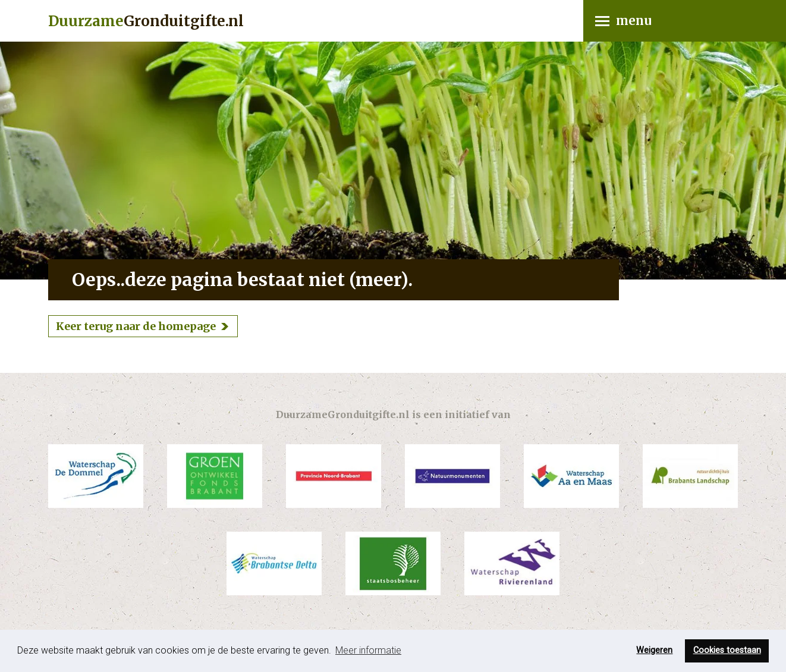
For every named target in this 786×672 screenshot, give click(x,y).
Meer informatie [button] (368, 650)
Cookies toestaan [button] (727, 650)
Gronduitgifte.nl (146, 21)
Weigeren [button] (654, 650)
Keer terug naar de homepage (136, 326)
